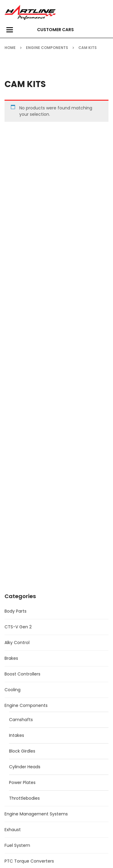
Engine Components (47, 48)
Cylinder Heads (25, 767)
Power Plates (22, 782)
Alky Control (17, 643)
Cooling (13, 690)
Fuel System (17, 845)
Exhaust (13, 830)
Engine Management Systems (36, 814)
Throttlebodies (24, 798)
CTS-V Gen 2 (18, 627)
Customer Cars (55, 30)
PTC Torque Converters (29, 861)
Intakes (17, 735)
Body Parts (16, 611)
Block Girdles (22, 751)
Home (10, 48)
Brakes (11, 658)
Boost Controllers (22, 674)
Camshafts (21, 720)
